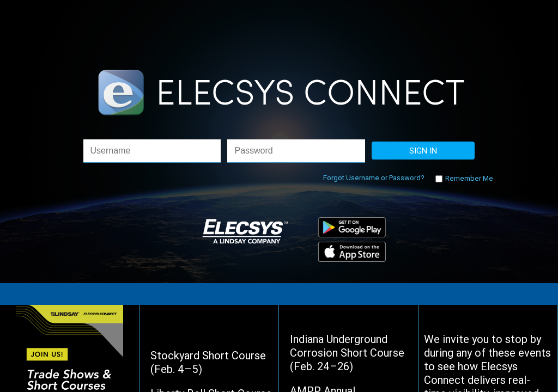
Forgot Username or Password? (374, 178)
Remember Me (468, 178)
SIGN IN (423, 151)
